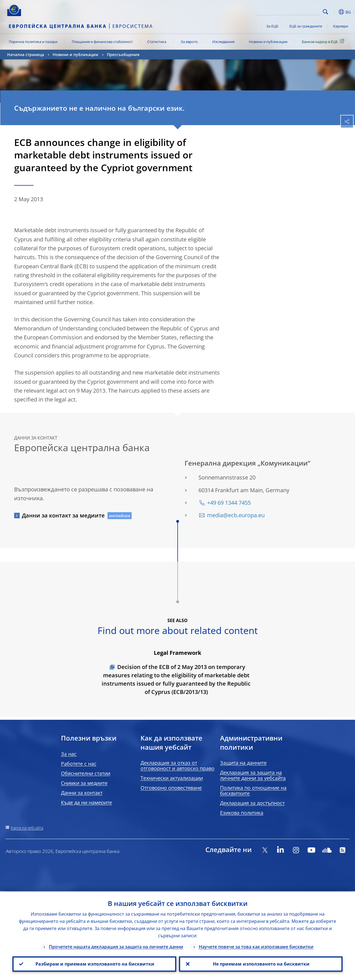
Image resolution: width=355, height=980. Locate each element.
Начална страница (26, 55)
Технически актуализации (172, 778)
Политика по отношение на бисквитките (253, 790)
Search (325, 12)
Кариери (341, 26)
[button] (334, 12)
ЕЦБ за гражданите (306, 26)
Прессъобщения (123, 55)
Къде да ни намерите (86, 802)
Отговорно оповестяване (171, 788)
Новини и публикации (268, 42)
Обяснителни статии (86, 773)
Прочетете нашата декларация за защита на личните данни (116, 946)
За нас (69, 754)
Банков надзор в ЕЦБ (324, 41)
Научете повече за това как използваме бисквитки (256, 946)
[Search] (293, 11)
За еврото (189, 42)
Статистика (157, 42)
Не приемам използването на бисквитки (261, 964)
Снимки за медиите (84, 783)
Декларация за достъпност (252, 803)
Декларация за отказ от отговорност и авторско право (177, 766)
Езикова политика (242, 813)
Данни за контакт (82, 793)
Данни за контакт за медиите (63, 515)
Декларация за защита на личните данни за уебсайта (253, 775)
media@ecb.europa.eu (236, 515)
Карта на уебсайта (27, 828)
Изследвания (223, 42)
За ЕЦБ (272, 26)
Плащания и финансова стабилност (102, 42)
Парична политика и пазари (33, 42)
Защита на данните (243, 763)
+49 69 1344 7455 (229, 503)
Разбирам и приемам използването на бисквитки (94, 964)
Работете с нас (79, 764)
